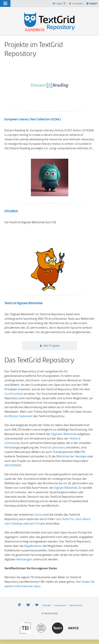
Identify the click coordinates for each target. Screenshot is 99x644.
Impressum (60, 605)
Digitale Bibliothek (66, 488)
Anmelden (78, 3)
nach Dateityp (13, 523)
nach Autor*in (65, 519)
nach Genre (83, 519)
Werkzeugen (24, 559)
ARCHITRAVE (12, 465)
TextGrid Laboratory (53, 447)
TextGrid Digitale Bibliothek (24, 303)
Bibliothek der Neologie (71, 456)
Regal (61, 3)
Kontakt (47, 605)
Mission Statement (21, 416)
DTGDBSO (11, 211)
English (94, 4)
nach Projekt (37, 523)
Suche (39, 515)
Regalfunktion (33, 546)
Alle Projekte (51, 346)
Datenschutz (76, 605)
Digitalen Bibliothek (64, 434)
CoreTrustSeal (14, 394)
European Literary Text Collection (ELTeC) (33, 119)
